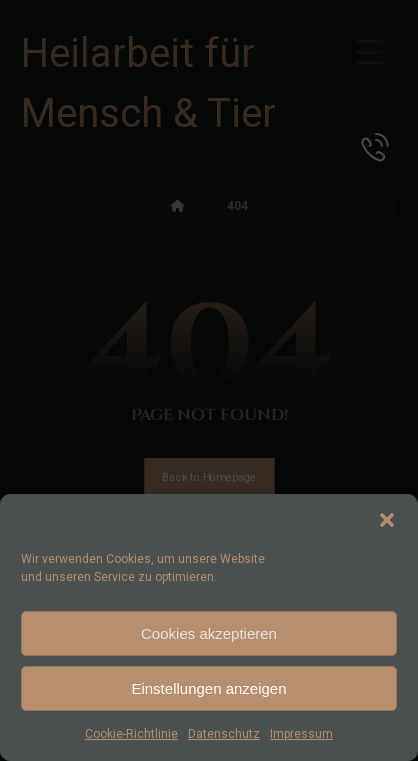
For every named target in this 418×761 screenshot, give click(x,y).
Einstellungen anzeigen (208, 688)
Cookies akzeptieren (209, 633)
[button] (387, 520)
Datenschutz (224, 734)
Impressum (301, 734)
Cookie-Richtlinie (131, 734)
